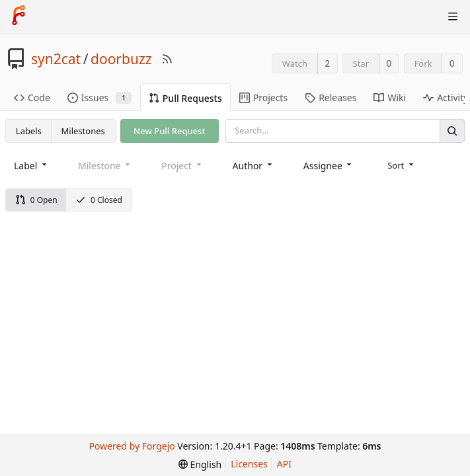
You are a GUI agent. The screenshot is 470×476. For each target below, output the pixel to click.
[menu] (402, 165)
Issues (99, 98)
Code (32, 98)
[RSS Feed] (167, 59)
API (284, 464)
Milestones (83, 131)
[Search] (452, 131)
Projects (263, 98)
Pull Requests (185, 98)
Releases (331, 98)
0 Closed (99, 200)
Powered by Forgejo (132, 446)
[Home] (19, 17)
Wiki (390, 98)
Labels (29, 131)
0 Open (36, 200)
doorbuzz (121, 59)
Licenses (249, 464)
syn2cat (56, 59)
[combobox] (31, 166)
